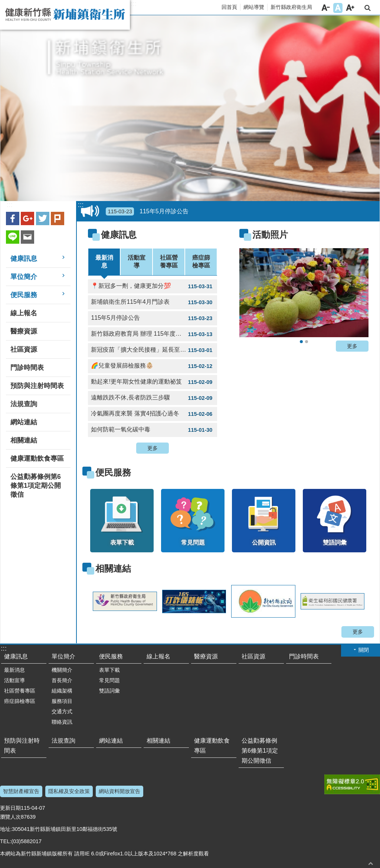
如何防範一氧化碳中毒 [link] (153, 430)
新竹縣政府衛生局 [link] (291, 7)
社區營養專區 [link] (20, 691)
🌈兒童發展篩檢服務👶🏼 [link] (153, 366)
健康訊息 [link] (24, 259)
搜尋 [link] (368, 8)
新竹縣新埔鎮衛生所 (65, 15)
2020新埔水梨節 (301, 342)
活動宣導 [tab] (137, 262)
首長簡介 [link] (62, 680)
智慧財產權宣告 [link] (21, 791)
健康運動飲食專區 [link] (37, 458)
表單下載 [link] (109, 670)
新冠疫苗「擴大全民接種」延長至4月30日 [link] (153, 350)
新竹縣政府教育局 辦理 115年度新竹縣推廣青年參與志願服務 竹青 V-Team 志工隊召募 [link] (154, 334)
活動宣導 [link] (14, 680)
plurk (58, 218)
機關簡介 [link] (62, 670)
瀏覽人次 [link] (10, 817)
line (13, 237)
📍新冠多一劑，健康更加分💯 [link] (153, 286)
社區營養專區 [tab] (169, 262)
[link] (304, 293)
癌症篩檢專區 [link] (20, 701)
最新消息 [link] (14, 670)
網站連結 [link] (24, 422)
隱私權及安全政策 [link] (69, 791)
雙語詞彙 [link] (109, 691)
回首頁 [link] (229, 7)
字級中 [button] (338, 8)
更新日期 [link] (10, 808)
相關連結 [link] (24, 440)
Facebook (13, 218)
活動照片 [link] (270, 235)
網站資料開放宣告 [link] (119, 791)
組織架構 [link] (62, 691)
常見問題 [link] (109, 680)
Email (27, 237)
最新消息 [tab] (104, 262)
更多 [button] (153, 448)
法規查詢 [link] (24, 404)
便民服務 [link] (24, 295)
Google (27, 218)
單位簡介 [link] (24, 277)
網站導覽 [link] (254, 7)
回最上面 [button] (371, 863)
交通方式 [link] (62, 711)
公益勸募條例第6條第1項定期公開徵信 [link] (36, 486)
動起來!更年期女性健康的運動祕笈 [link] (153, 382)
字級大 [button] (350, 8)
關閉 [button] (364, 650)
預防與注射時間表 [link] (37, 386)
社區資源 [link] (24, 349)
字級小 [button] (326, 8)
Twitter (43, 218)
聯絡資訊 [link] (62, 722)
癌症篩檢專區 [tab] (201, 262)
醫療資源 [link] (24, 331)
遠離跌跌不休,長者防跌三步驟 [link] (153, 398)
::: (134, 4)
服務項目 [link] (62, 701)
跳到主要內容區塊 (4, 4)
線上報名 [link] (24, 313)
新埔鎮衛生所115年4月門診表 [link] (153, 302)
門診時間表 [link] (27, 368)
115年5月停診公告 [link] (147, 211)
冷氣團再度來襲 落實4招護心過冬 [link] (153, 414)
